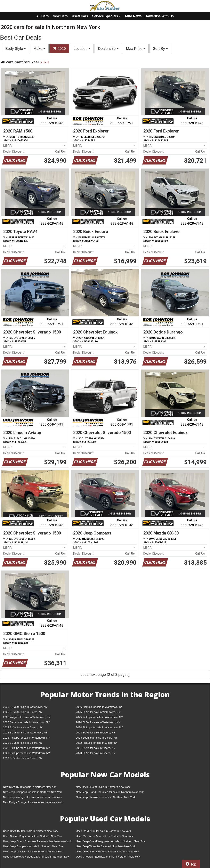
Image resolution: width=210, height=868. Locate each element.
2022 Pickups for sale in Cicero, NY (97, 743)
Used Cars (80, 16)
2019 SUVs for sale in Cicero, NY (23, 758)
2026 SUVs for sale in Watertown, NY (25, 707)
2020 (59, 49)
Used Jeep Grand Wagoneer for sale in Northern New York (111, 841)
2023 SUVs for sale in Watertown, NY (25, 733)
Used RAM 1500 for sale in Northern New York (31, 831)
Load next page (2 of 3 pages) (105, 675)
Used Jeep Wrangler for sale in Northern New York (106, 846)
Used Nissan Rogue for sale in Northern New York (33, 836)
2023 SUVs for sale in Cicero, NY (96, 733)
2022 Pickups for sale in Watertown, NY (27, 748)
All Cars (42, 16)
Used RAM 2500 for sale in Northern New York (103, 831)
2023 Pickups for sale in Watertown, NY (27, 738)
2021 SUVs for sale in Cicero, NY (96, 748)
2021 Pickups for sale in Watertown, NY (27, 753)
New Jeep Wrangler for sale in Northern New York (33, 797)
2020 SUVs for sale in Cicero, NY (96, 753)
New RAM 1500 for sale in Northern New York (30, 787)
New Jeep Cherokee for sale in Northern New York (106, 797)
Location (82, 49)
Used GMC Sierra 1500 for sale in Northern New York (107, 851)
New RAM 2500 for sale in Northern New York (103, 787)
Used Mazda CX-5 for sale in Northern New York (104, 836)
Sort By (160, 49)
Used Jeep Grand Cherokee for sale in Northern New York (37, 841)
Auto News (133, 16)
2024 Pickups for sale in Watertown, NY (99, 727)
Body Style (15, 49)
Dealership (108, 49)
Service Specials (106, 16)
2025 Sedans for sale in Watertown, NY (26, 722)
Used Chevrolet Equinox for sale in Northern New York (108, 857)
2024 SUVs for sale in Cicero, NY (23, 727)
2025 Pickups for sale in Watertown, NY (99, 717)
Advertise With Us (160, 16)
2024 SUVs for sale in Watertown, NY (98, 722)
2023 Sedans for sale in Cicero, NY (97, 738)
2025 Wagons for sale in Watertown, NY (27, 717)
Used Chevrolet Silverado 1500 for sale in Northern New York (36, 857)
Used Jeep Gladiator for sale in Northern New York (33, 851)
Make (39, 49)
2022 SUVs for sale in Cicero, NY (23, 743)
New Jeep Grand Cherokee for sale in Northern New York (110, 792)
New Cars (60, 16)
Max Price (136, 49)
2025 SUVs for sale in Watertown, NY (98, 712)
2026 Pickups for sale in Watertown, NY (99, 707)
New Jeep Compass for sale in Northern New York (33, 792)
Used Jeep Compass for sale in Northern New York (33, 846)
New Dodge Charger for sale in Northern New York (33, 802)
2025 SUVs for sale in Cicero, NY (23, 712)
